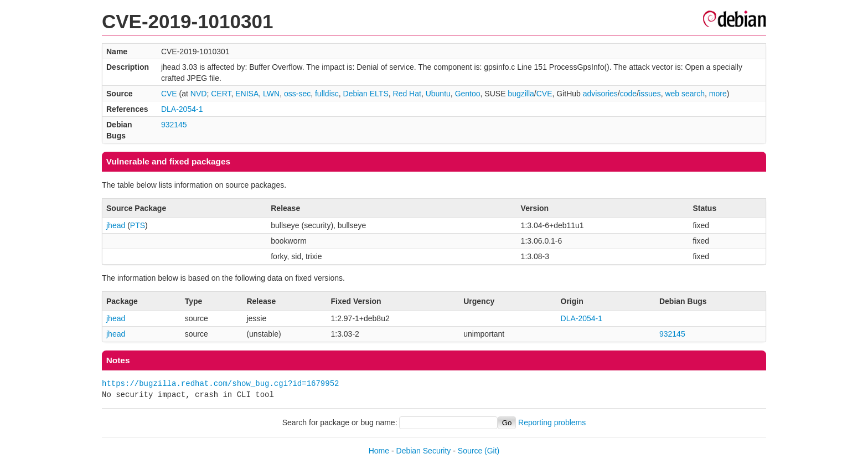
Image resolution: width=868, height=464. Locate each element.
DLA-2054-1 (182, 109)
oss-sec (297, 94)
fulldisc (327, 94)
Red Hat (407, 94)
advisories (600, 94)
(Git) (492, 451)
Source (470, 451)
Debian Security (424, 451)
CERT (221, 94)
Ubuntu (438, 94)
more (718, 94)
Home (379, 451)
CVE (169, 94)
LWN (271, 94)
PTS (138, 225)
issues (650, 94)
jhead (116, 225)
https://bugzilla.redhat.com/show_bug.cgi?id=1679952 (220, 383)
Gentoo (468, 94)
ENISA (247, 94)
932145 (174, 125)
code (628, 94)
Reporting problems (552, 422)
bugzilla (521, 94)
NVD (199, 94)
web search (685, 94)
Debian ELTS (366, 94)
